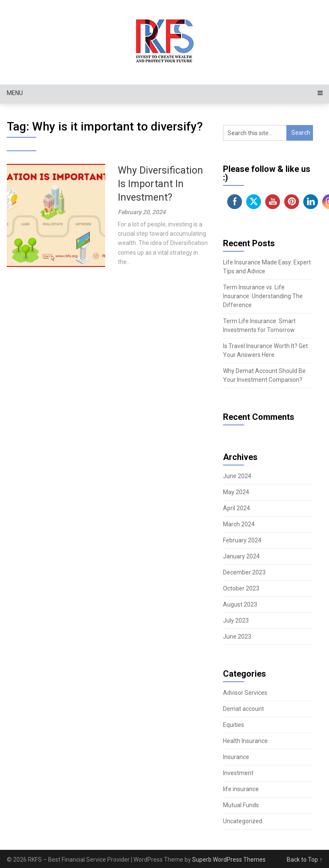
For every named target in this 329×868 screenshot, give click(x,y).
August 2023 (240, 604)
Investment (238, 773)
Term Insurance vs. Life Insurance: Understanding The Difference (263, 296)
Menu (15, 93)
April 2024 (237, 508)
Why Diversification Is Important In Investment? (160, 184)
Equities (234, 725)
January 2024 (241, 556)
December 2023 (244, 572)
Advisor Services (245, 693)
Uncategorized (243, 821)
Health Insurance (245, 741)
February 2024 (242, 540)
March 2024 (239, 524)
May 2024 (236, 492)
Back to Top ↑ (305, 860)
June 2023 (237, 637)
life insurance (241, 789)
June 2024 (237, 476)
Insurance (236, 757)
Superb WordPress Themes (229, 860)
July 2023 (236, 620)
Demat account (243, 709)
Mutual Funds (241, 805)
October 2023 (241, 588)
